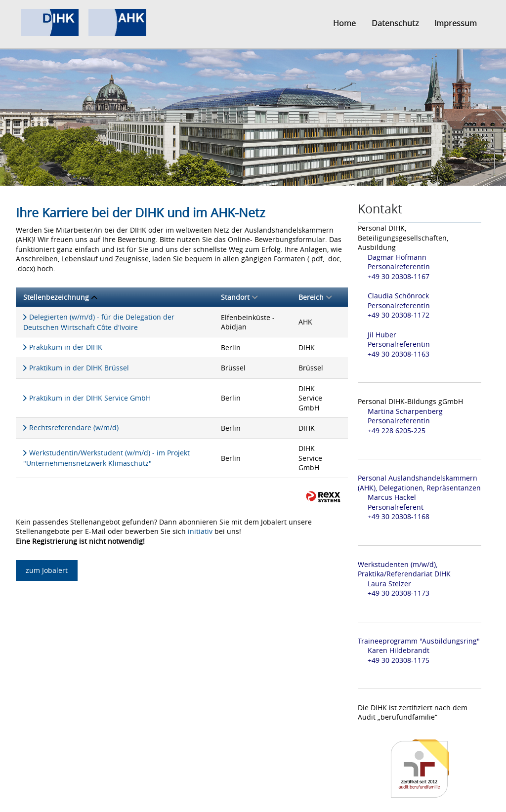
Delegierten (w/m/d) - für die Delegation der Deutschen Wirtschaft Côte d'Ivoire (99, 322)
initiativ (200, 531)
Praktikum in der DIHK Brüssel (79, 368)
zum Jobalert (47, 570)
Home (344, 23)
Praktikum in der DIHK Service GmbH (90, 398)
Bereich (315, 297)
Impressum (456, 23)
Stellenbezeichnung (60, 297)
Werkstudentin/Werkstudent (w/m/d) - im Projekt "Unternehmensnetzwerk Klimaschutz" (106, 458)
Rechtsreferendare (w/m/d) (74, 427)
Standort (239, 297)
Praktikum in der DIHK (66, 347)
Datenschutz (395, 23)
